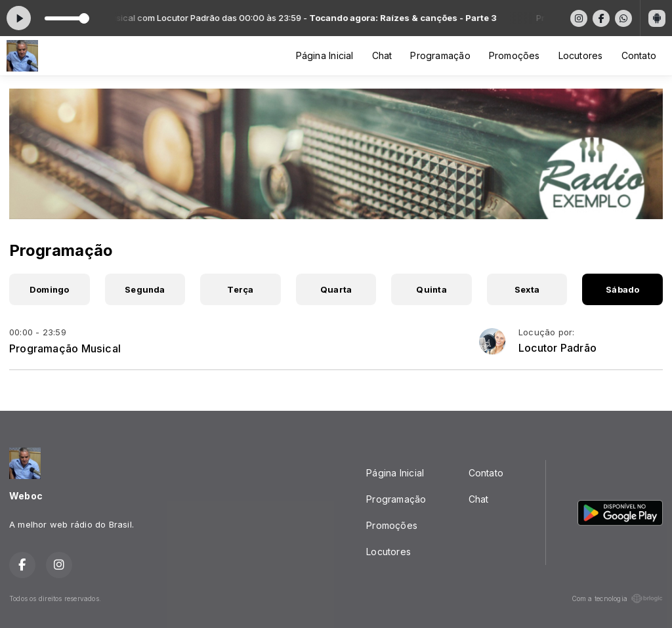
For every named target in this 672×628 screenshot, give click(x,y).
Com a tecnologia (617, 598)
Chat (382, 55)
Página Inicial (325, 55)
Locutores (581, 55)
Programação (440, 55)
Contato (639, 55)
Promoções (514, 55)
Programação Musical (65, 348)
